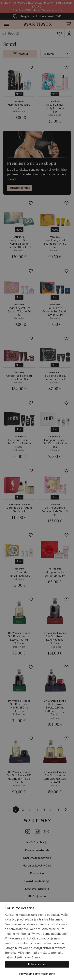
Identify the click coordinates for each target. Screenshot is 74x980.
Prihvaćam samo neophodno (37, 974)
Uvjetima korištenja (27, 957)
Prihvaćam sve (37, 964)
